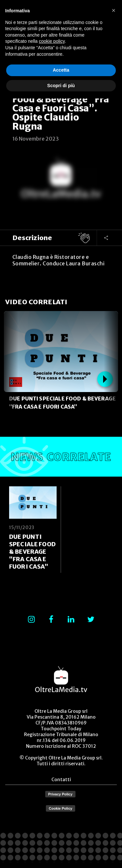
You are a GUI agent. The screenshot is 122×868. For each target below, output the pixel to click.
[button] (114, 10)
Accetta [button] (61, 70)
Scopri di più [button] (61, 86)
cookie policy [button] (52, 41)
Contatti (61, 780)
